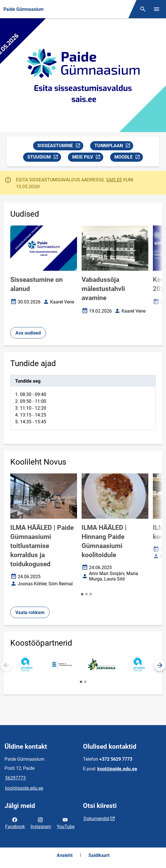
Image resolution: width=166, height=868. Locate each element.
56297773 (15, 778)
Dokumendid (96, 819)
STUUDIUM (44, 158)
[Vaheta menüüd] (157, 9)
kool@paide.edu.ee (24, 788)
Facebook (15, 823)
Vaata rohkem (30, 612)
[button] (82, 594)
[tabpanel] (83, 403)
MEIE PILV (88, 158)
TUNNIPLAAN (114, 146)
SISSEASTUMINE (60, 146)
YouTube (66, 823)
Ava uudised (28, 333)
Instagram (41, 823)
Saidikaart (99, 855)
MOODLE (128, 158)
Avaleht (65, 855)
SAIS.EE (114, 180)
